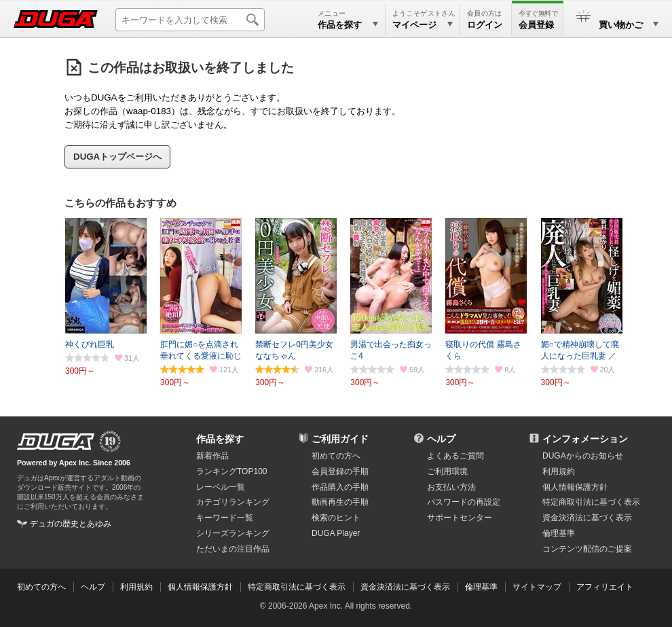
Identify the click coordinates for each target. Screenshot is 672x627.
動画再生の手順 (340, 502)
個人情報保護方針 (575, 487)
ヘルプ (441, 439)
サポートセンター (460, 518)
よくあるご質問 (455, 456)
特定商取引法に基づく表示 (297, 587)
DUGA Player (336, 533)
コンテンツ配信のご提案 (587, 549)
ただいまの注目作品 (233, 549)
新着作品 (212, 456)
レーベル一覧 (221, 487)
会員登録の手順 (340, 471)
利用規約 (559, 471)
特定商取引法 (591, 502)
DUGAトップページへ (117, 157)
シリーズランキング (233, 533)
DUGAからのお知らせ (583, 456)
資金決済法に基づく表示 (405, 587)
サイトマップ (537, 587)
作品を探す (220, 439)
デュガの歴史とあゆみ (71, 524)
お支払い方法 (451, 487)
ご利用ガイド (340, 439)
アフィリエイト (605, 587)
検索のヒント (336, 518)
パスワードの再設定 (464, 502)
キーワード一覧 (225, 518)
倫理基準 (559, 533)
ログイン (485, 25)
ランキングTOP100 (231, 471)
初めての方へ (336, 456)
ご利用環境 (447, 471)
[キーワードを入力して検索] (190, 20)
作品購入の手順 (340, 487)
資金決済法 (587, 518)
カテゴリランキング (233, 502)
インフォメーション (585, 439)
